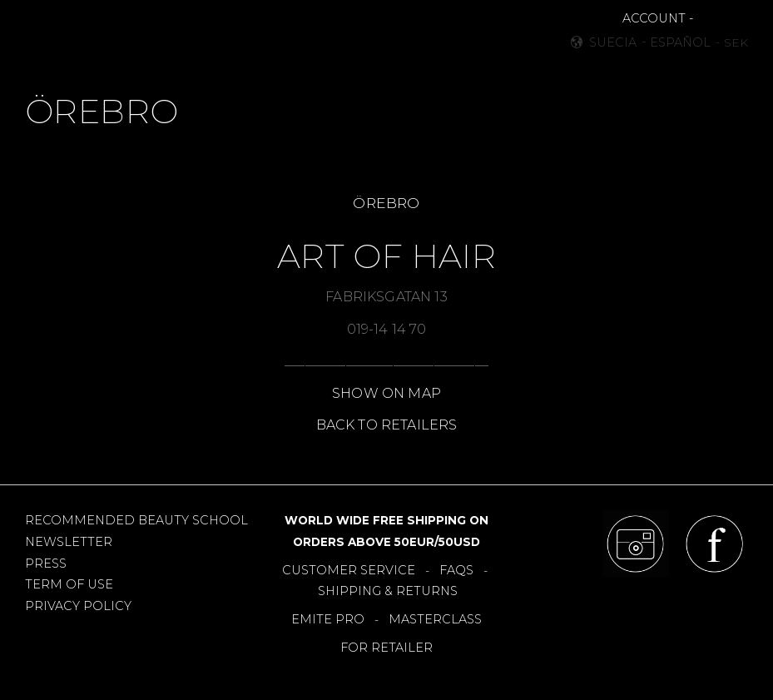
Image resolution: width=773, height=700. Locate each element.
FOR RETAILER (386, 648)
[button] (47, 34)
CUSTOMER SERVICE (349, 570)
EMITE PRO (328, 619)
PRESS (46, 563)
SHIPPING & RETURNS (388, 591)
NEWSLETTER (69, 542)
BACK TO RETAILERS (387, 425)
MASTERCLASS (435, 619)
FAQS (456, 570)
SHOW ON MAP (386, 393)
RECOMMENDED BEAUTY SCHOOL (136, 520)
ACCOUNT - (658, 18)
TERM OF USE (69, 584)
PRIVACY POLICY (78, 606)
